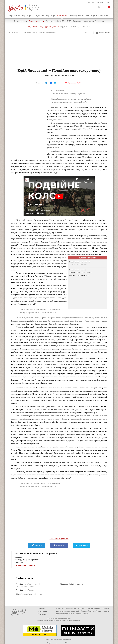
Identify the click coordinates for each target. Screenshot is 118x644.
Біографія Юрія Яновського (79, 275)
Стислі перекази (37, 21)
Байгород (18, 557)
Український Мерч (100, 16)
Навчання (62, 16)
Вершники (19, 563)
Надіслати (37, 545)
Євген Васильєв (66, 618)
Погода (107, 2)
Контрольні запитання (83, 21)
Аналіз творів (52, 21)
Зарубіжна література (44, 16)
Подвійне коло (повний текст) (80, 262)
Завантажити (104, 33)
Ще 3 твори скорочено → (25, 565)
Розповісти (59, 545)
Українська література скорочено (43, 26)
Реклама (100, 2)
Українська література (20, 16)
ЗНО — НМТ (66, 21)
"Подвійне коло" (81, 273)
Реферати (100, 21)
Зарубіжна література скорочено (75, 26)
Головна (42, 609)
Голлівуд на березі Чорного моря (28, 560)
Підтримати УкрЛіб (73, 83)
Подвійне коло (77, 270)
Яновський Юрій (30, 32)
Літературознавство (79, 16)
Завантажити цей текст (59, 539)
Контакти (91, 2)
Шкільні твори (20, 21)
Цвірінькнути (81, 545)
